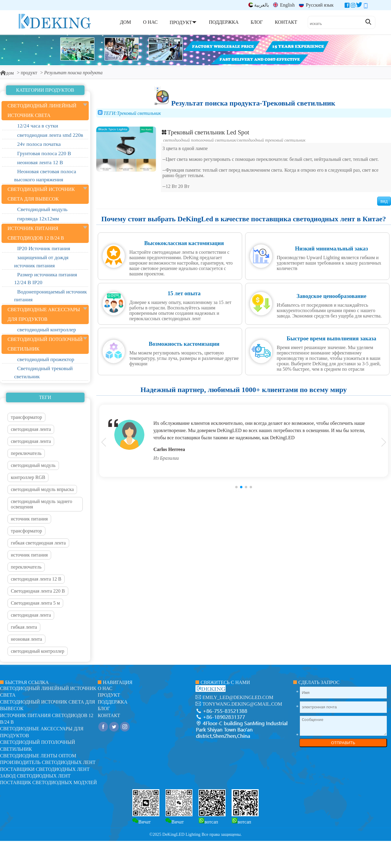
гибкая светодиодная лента (38, 543)
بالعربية (259, 5)
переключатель (26, 453)
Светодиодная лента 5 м (35, 603)
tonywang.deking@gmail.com (242, 704)
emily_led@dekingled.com (238, 697)
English (284, 5)
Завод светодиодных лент (35, 776)
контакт (109, 715)
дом (7, 73)
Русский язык (316, 5)
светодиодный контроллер (38, 651)
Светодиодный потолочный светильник (199, 140)
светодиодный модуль (33, 465)
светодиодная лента (31, 429)
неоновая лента (26, 639)
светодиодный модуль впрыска (42, 489)
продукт (29, 73)
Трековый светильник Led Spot (205, 132)
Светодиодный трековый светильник (271, 140)
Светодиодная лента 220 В (38, 591)
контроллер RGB (28, 477)
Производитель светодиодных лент (48, 762)
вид (384, 201)
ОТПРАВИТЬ (343, 743)
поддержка (113, 702)
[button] (236, 487)
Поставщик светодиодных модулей (48, 782)
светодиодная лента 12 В (36, 579)
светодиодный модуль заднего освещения (42, 504)
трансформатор (26, 417)
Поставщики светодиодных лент (45, 769)
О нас (105, 688)
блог (104, 709)
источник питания (29, 519)
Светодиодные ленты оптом (38, 756)
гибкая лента (24, 627)
